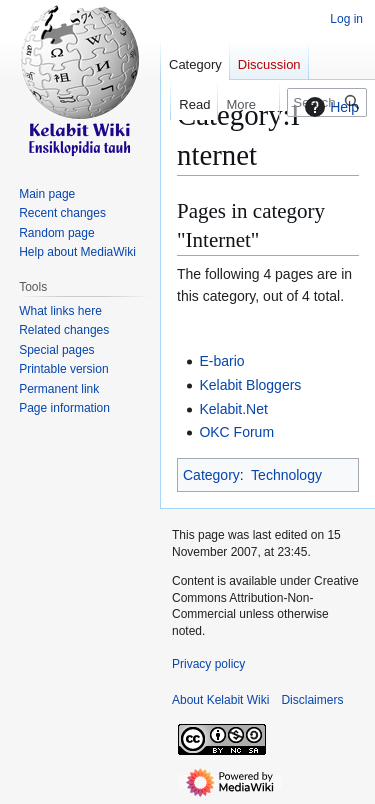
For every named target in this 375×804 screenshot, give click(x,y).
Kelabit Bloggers (250, 385)
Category (211, 475)
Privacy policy (208, 664)
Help (329, 107)
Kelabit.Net (233, 409)
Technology (286, 475)
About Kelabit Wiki (220, 700)
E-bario (221, 361)
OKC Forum (236, 432)
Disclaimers (312, 700)
